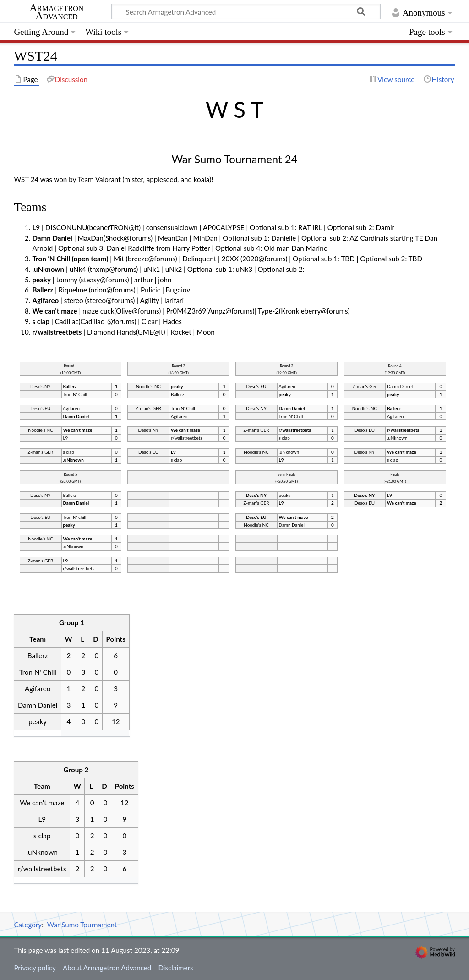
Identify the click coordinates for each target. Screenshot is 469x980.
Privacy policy (35, 968)
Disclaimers (175, 968)
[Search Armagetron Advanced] (246, 11)
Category (28, 925)
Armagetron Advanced (57, 12)
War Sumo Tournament (82, 925)
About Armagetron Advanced (107, 968)
